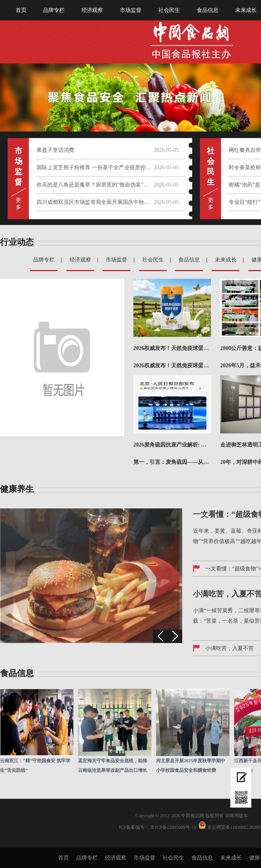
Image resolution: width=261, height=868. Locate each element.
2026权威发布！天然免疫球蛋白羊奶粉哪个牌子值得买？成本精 (172, 348)
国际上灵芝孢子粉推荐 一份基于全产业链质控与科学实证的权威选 (95, 167)
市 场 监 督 (18, 166)
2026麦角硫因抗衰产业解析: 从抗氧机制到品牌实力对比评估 (172, 445)
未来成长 (226, 260)
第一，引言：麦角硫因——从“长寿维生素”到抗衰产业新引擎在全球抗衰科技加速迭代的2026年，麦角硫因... (172, 462)
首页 (21, 10)
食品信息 (208, 10)
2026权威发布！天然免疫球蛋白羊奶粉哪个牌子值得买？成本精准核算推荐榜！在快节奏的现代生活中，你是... (172, 366)
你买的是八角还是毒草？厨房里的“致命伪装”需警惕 (95, 185)
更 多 (18, 204)
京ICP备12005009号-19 (173, 827)
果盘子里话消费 (55, 150)
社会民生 (169, 10)
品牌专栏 (54, 10)
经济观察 (92, 10)
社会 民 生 (211, 166)
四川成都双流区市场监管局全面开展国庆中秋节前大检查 (95, 202)
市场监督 (131, 10)
